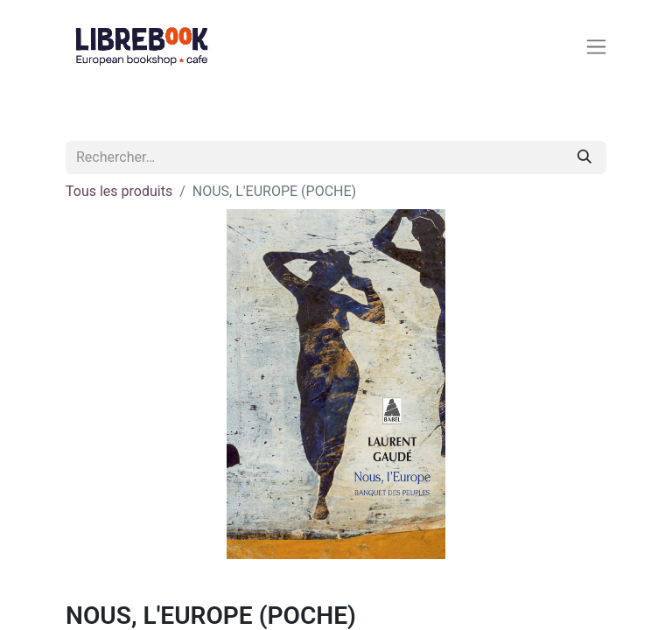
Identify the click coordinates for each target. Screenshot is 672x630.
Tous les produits (119, 191)
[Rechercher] (584, 157)
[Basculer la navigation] (600, 46)
